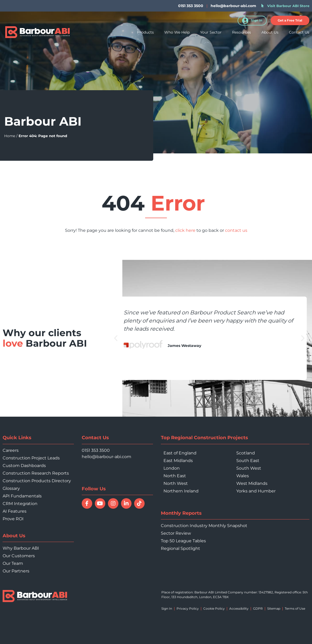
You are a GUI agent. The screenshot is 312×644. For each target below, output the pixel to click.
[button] (290, 20)
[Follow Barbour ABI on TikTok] (139, 503)
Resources (242, 34)
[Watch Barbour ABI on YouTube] (100, 503)
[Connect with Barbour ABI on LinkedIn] (126, 503)
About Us (270, 34)
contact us (236, 230)
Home (10, 136)
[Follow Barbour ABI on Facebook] (87, 503)
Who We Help (177, 34)
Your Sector (211, 34)
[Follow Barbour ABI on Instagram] (113, 503)
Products (145, 34)
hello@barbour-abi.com (233, 6)
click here (185, 230)
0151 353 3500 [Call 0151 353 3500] (96, 450)
